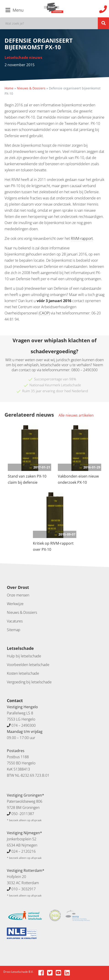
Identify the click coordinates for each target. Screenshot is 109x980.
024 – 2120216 (24, 851)
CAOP (44, 313)
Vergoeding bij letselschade (29, 682)
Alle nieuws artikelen (76, 415)
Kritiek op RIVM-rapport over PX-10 (53, 546)
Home (9, 88)
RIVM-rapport (82, 238)
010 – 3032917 (24, 889)
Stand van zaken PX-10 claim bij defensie (27, 479)
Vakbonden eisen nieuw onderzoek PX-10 (78, 479)
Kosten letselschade (23, 673)
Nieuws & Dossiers (31, 88)
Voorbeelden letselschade (28, 665)
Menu (15, 10)
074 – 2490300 (24, 725)
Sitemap (14, 630)
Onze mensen (18, 595)
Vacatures (15, 621)
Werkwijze (15, 604)
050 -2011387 (23, 814)
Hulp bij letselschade (24, 656)
